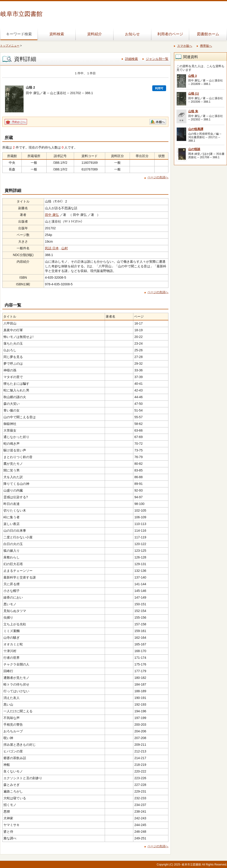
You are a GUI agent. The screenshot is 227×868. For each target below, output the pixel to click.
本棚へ (160, 122)
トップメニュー (10, 46)
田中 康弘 (52, 215)
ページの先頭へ (158, 177)
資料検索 (57, 34)
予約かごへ (19, 122)
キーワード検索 (19, 34)
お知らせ (132, 34)
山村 (65, 248)
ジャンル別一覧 (157, 59)
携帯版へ (206, 46)
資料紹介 (95, 34)
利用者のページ (170, 34)
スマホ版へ (185, 46)
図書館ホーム (208, 34)
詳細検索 (131, 59)
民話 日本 (52, 248)
